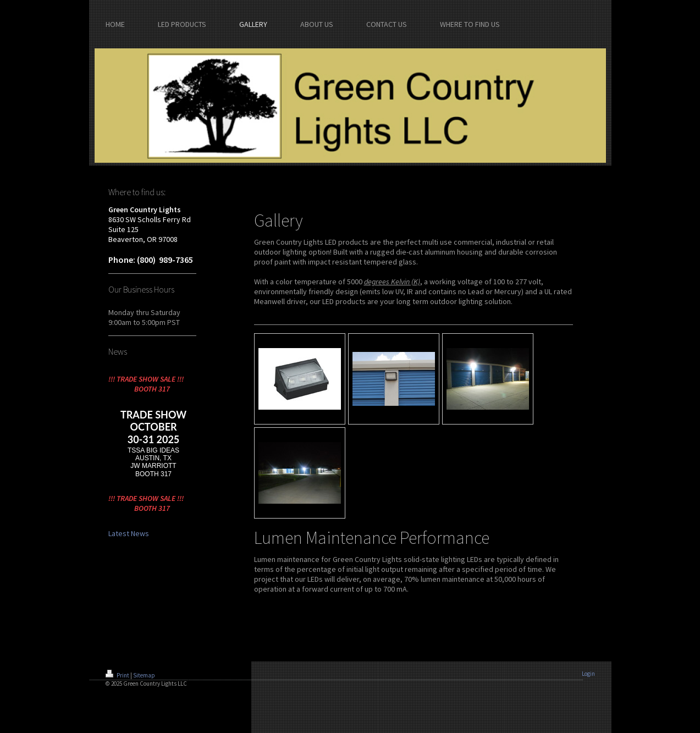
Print (118, 675)
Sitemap (144, 675)
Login (588, 674)
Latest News (129, 533)
